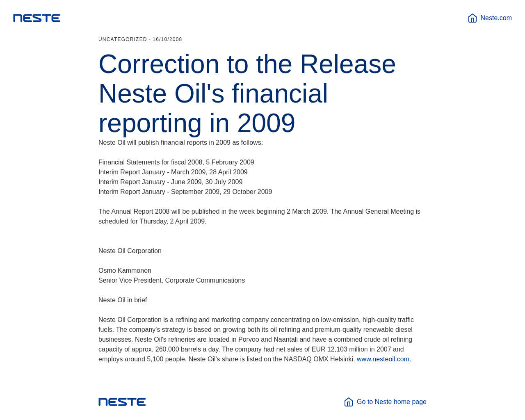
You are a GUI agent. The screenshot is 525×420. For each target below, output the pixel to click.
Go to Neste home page (385, 402)
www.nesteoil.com (383, 359)
